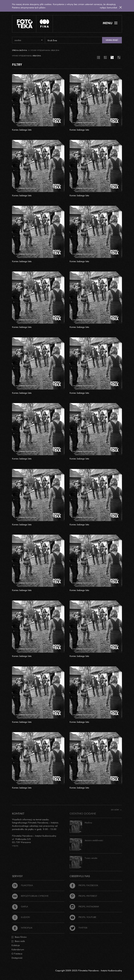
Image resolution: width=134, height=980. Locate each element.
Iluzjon (21, 917)
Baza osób (18, 941)
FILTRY (17, 64)
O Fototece (17, 954)
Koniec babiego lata (22, 130)
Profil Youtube (83, 917)
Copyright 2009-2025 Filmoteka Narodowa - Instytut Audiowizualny (89, 970)
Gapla (20, 906)
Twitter (78, 928)
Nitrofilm (22, 928)
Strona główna (20, 50)
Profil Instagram (84, 906)
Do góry (116, 810)
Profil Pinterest (83, 896)
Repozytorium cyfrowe (30, 896)
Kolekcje (16, 945)
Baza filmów (19, 937)
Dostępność (17, 958)
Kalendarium (18, 949)
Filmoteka (22, 885)
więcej (15, 845)
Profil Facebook (84, 885)
